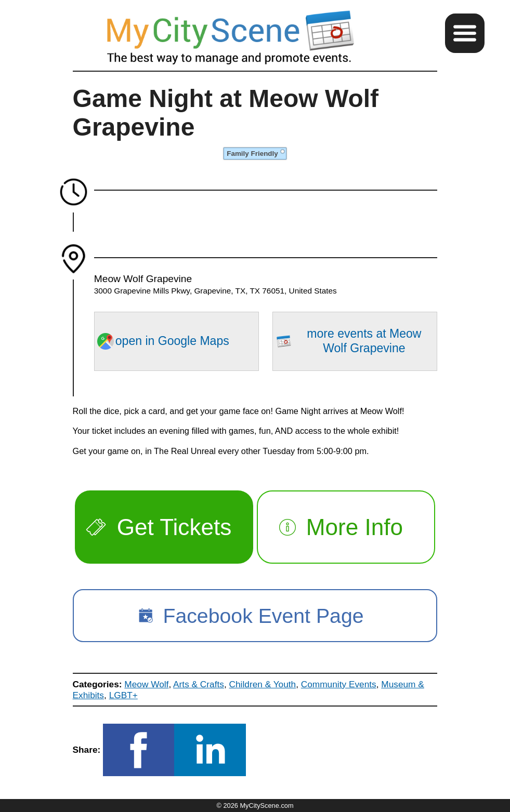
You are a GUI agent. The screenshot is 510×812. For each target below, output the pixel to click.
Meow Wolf (146, 684)
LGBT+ (123, 695)
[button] (465, 33)
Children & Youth (263, 684)
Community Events (339, 684)
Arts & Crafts (199, 684)
